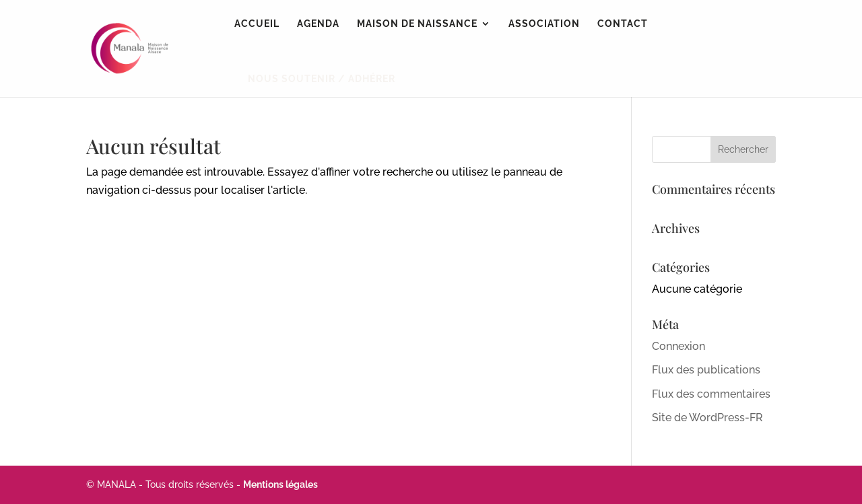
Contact (623, 24)
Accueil (257, 24)
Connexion (678, 346)
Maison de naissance (417, 24)
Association (544, 24)
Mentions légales (280, 484)
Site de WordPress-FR (707, 418)
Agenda (318, 24)
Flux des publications (706, 370)
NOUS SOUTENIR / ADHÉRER (322, 79)
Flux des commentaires (711, 394)
